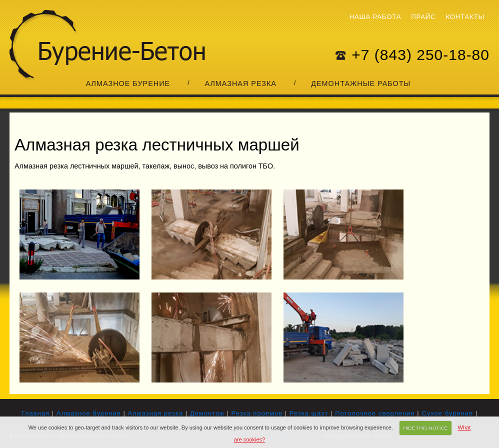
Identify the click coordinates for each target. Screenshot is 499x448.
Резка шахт (309, 413)
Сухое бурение (447, 413)
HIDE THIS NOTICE (425, 428)
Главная (35, 413)
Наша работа (375, 17)
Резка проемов (257, 413)
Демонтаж (207, 413)
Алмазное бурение (128, 84)
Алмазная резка (240, 84)
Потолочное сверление (375, 413)
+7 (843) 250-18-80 (420, 55)
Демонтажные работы (361, 84)
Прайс (423, 17)
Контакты (465, 17)
